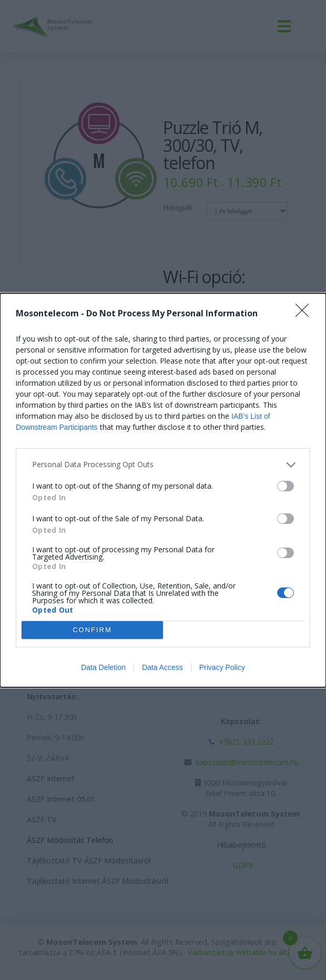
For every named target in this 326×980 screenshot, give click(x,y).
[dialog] (163, 490)
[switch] (286, 486)
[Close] (305, 314)
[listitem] (163, 465)
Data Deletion (103, 667)
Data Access (162, 667)
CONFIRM (92, 630)
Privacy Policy (222, 667)
